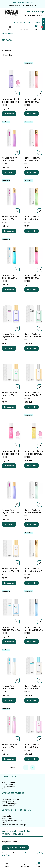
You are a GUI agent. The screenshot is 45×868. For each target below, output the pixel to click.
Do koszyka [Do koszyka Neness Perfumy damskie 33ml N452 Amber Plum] (31, 172)
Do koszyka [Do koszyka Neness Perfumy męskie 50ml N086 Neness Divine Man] (31, 348)
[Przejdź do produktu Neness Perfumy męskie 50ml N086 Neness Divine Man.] (34, 314)
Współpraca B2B (9, 787)
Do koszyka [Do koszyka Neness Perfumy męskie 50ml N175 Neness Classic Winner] (9, 642)
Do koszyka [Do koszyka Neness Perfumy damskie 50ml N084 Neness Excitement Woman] (31, 759)
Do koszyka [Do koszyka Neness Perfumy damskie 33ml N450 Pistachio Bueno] (31, 231)
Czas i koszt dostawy (11, 799)
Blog (4, 789)
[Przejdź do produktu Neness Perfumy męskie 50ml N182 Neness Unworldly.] (11, 314)
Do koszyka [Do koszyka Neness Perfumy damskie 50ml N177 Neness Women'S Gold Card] (9, 583)
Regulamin (29, 853)
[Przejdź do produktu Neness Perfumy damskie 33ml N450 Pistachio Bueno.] (34, 196)
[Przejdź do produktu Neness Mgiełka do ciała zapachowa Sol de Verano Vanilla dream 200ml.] (34, 431)
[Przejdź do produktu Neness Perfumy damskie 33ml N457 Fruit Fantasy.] (11, 138)
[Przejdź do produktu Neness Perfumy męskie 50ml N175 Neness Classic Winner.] (11, 607)
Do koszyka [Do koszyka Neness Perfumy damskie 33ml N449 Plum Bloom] (31, 290)
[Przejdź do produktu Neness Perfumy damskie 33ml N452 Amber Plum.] (34, 138)
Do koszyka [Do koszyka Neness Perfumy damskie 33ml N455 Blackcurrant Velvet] (9, 290)
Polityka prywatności (10, 806)
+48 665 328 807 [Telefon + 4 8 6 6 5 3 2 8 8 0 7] (35, 16)
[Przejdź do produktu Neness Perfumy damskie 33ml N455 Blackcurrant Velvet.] (11, 255)
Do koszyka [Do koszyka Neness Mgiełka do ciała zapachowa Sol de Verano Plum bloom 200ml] (9, 466)
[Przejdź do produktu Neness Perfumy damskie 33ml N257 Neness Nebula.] (11, 666)
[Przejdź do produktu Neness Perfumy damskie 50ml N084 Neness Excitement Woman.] (34, 724)
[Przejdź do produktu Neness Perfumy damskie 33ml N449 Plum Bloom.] (34, 255)
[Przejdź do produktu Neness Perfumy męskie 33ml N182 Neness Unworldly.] (11, 490)
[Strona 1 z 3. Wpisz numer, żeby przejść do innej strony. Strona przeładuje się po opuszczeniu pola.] (17, 768)
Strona (12, 768)
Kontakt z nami (8, 785)
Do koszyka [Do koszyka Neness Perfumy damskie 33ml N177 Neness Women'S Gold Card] (31, 583)
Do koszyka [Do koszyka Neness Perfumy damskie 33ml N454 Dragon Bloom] (31, 114)
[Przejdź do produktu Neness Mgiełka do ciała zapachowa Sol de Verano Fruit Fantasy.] (11, 79)
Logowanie (6, 816)
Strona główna (7, 33)
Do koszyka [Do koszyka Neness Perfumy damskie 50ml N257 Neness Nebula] (31, 700)
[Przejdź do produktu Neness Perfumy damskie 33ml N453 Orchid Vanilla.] (11, 196)
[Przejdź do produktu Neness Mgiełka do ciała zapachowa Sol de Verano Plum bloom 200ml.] (11, 431)
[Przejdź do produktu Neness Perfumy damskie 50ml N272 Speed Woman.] (11, 372)
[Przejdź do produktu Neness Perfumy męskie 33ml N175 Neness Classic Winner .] (34, 607)
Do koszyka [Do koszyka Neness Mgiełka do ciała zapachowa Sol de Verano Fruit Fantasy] (9, 114)
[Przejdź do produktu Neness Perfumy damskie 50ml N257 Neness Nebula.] (34, 666)
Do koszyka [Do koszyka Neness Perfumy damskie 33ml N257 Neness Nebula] (9, 700)
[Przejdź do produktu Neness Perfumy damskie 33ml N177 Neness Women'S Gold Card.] (34, 548)
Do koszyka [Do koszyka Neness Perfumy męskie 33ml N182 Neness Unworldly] (9, 524)
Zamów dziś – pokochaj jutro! (22, 3)
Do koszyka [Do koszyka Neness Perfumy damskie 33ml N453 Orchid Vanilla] (9, 231)
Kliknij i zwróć (7, 818)
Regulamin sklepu (9, 804)
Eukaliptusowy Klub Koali (12, 820)
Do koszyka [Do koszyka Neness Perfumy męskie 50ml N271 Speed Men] (31, 407)
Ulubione (6, 823)
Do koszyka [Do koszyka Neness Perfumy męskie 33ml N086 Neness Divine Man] (31, 524)
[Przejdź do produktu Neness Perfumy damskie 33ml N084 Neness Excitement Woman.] (11, 724)
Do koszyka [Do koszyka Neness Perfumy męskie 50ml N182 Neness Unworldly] (9, 348)
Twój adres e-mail (9, 842)
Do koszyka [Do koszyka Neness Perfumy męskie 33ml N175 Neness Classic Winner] (31, 642)
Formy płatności (9, 801)
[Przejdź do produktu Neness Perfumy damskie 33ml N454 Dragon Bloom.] (34, 79)
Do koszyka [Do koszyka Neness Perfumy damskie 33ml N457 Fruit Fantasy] (9, 172)
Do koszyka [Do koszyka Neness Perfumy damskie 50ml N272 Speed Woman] (9, 407)
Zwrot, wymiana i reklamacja (14, 825)
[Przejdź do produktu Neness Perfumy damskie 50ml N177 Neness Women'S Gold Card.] (11, 548)
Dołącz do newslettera (15, 848)
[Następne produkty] (26, 768)
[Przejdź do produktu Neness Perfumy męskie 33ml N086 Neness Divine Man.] (34, 490)
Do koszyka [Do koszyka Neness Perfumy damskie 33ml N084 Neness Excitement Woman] (9, 759)
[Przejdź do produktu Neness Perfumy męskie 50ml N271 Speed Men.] (34, 372)
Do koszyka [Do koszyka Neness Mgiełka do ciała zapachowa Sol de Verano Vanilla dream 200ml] (31, 466)
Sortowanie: (7, 50)
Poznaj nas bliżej (9, 782)
